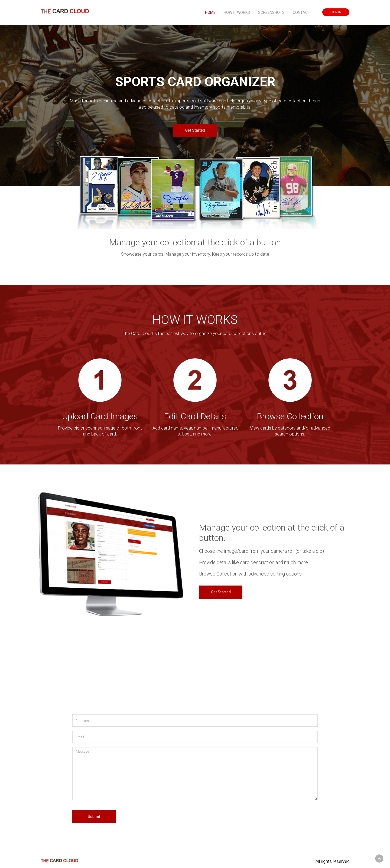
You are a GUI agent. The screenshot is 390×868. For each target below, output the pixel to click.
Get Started (195, 130)
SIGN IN (336, 12)
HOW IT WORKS (237, 12)
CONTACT (301, 12)
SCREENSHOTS (271, 12)
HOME (210, 12)
